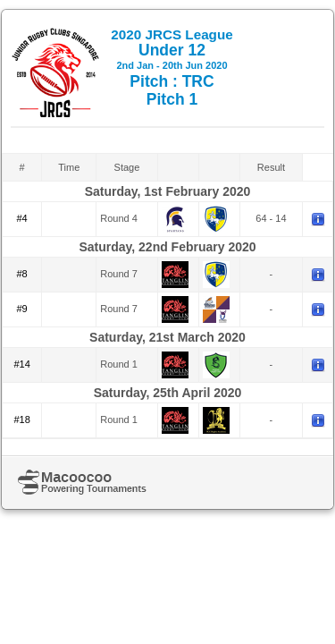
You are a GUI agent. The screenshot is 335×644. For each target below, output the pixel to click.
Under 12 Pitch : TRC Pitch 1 (172, 68)
